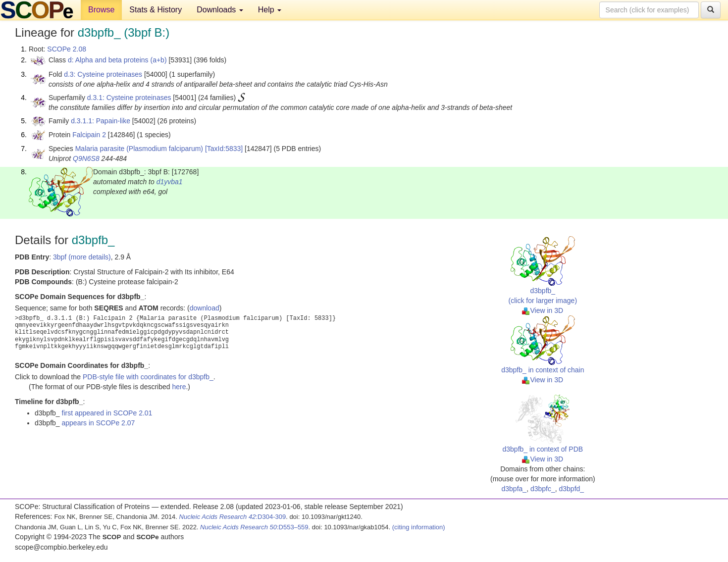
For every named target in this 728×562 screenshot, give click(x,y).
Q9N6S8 (86, 158)
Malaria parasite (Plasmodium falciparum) (139, 149)
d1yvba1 (170, 182)
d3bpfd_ (572, 489)
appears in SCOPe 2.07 (99, 423)
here (179, 387)
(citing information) (419, 527)
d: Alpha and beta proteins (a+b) (117, 60)
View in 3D (543, 310)
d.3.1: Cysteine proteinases (129, 98)
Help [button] (270, 10)
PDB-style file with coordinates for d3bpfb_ (148, 377)
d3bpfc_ (543, 489)
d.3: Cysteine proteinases (103, 74)
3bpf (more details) (82, 257)
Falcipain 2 (89, 135)
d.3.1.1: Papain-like (101, 121)
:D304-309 (233, 517)
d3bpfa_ (514, 489)
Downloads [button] (220, 10)
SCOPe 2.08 (67, 49)
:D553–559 (254, 527)
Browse (101, 10)
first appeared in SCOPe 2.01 (107, 413)
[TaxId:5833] (224, 149)
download (205, 308)
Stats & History (156, 10)
